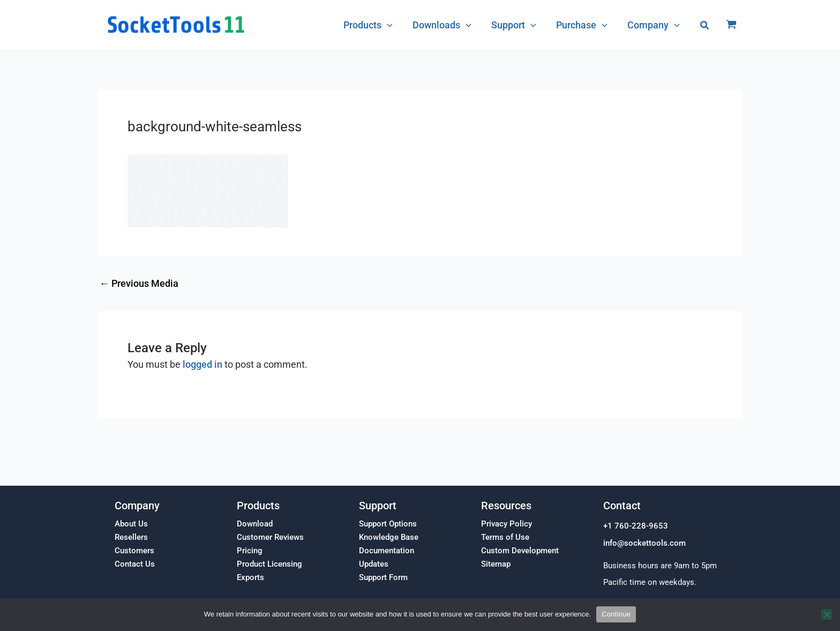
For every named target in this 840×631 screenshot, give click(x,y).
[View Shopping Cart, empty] (731, 25)
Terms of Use (505, 537)
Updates (374, 564)
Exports (250, 577)
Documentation (387, 551)
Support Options (388, 524)
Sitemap (496, 564)
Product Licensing (269, 564)
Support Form (383, 577)
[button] (705, 25)
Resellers (131, 537)
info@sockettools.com (644, 543)
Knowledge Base (389, 537)
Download (255, 524)
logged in (202, 364)
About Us (131, 524)
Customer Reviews (270, 537)
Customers (134, 551)
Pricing (250, 551)
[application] (390, 25)
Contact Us (135, 564)
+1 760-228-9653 (636, 526)
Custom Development (520, 551)
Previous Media (139, 284)
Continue (616, 614)
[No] (827, 614)
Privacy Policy (507, 524)
